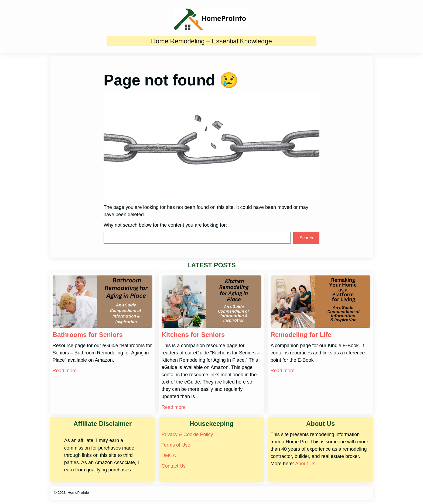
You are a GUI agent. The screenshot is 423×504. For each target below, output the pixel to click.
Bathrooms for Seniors (88, 335)
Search (306, 238)
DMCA (169, 455)
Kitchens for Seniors (193, 335)
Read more (65, 371)
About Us (305, 464)
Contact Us (174, 466)
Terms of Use (176, 445)
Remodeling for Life (301, 335)
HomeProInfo (78, 493)
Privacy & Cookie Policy (187, 434)
